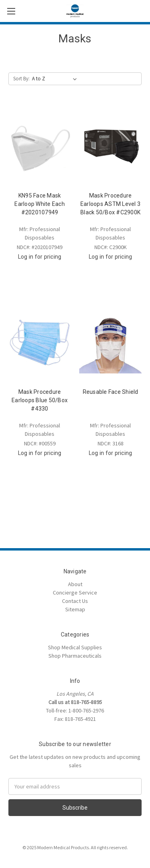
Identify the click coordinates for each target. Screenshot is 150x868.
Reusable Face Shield (111, 392)
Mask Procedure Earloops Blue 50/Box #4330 (40, 400)
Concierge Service (75, 593)
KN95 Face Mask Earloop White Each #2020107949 (40, 204)
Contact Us (75, 601)
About (75, 584)
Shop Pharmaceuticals (75, 656)
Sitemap (75, 609)
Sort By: (21, 79)
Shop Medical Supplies (75, 647)
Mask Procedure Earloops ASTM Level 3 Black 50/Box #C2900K (110, 204)
